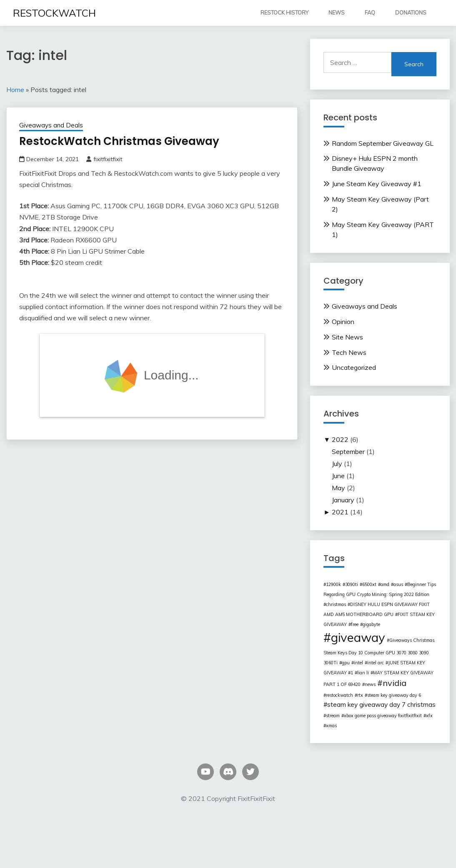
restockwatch (339, 695)
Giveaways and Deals (51, 125)
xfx (429, 716)
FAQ (370, 12)
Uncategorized (354, 367)
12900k (333, 584)
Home (15, 90)
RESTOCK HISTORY (284, 12)
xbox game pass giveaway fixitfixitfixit (383, 716)
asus (398, 584)
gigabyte (371, 624)
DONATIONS (411, 12)
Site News (347, 337)
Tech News (349, 352)
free (355, 624)
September (348, 451)
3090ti (352, 584)
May (338, 488)
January (343, 500)
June (338, 476)
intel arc (376, 663)
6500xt (369, 584)
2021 (340, 512)
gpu (346, 663)
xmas (331, 726)
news (370, 684)
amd (385, 584)
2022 (340, 439)
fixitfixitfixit (108, 159)
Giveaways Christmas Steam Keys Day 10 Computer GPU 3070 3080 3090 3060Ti (379, 651)
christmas (336, 604)
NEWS (337, 12)
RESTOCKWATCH (54, 13)
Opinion (343, 322)
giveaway (358, 637)
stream (333, 716)
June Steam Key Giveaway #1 (377, 184)
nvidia (395, 683)
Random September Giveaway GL (383, 143)
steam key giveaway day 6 (394, 695)
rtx (360, 695)
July (337, 464)
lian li (363, 673)
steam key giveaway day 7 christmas (381, 705)
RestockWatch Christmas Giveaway (119, 141)
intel (358, 663)
